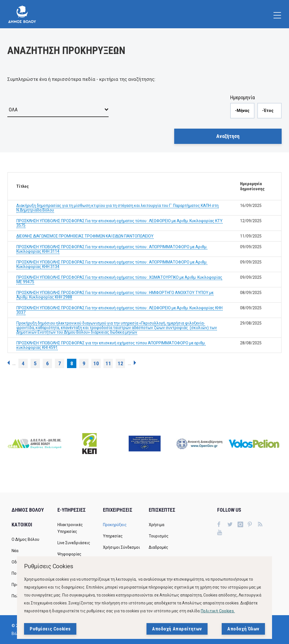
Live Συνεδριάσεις (74, 543)
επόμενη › (135, 363)
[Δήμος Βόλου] (22, 14)
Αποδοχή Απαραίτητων (177, 629)
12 (120, 363)
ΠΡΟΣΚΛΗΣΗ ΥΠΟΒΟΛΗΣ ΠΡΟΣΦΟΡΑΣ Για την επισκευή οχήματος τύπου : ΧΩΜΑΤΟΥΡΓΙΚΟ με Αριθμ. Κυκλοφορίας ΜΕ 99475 (119, 280)
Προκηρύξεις (115, 525)
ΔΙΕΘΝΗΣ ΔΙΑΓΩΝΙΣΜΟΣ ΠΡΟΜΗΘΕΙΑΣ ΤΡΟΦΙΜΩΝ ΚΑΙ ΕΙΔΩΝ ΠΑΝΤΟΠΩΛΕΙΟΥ (85, 236)
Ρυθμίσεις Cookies (50, 629)
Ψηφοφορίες (69, 554)
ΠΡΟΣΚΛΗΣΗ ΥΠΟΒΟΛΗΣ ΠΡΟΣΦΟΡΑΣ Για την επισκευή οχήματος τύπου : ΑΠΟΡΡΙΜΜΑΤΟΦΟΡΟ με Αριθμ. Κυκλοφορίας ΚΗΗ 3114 (112, 249)
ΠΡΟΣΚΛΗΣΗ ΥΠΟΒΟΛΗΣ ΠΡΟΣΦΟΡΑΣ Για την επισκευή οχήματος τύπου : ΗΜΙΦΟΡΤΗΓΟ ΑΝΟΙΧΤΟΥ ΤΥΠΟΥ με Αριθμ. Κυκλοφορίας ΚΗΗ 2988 (115, 295)
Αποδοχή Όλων (243, 629)
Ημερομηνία (242, 97)
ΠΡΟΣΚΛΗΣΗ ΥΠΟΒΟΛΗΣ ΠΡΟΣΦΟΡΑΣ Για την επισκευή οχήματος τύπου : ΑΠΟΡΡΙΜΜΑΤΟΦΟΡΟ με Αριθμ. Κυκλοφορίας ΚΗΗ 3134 (112, 264)
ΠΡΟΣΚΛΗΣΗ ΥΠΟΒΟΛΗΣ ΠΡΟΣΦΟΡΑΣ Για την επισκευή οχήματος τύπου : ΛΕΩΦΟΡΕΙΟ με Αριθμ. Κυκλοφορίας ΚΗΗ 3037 (119, 310)
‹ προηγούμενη (8, 363)
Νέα (15, 551)
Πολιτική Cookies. (218, 611)
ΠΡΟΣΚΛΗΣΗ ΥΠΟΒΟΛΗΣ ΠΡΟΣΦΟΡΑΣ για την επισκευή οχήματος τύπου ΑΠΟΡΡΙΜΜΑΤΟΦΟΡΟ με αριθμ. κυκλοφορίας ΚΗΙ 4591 (111, 345)
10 (96, 363)
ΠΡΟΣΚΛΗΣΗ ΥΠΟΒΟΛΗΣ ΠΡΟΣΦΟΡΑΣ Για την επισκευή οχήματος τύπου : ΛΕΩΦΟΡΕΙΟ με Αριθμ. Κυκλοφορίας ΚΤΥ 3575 (119, 223)
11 (108, 363)
